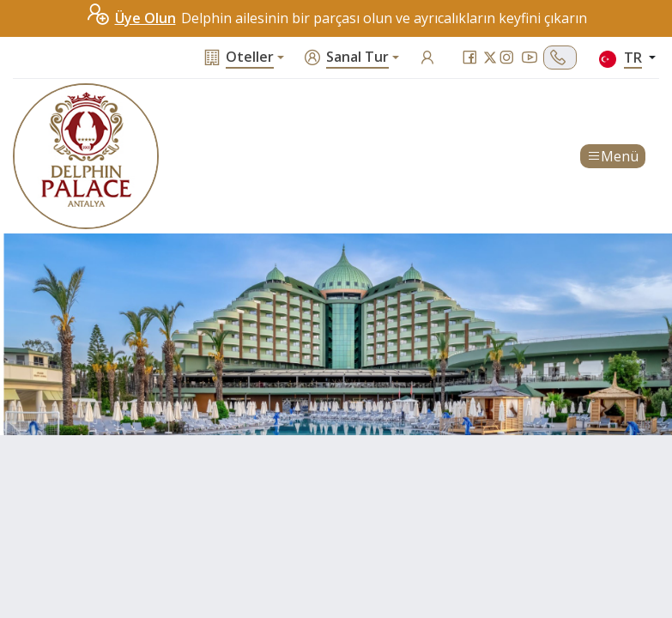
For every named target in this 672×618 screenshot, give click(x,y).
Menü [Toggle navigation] (613, 156)
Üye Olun (131, 18)
